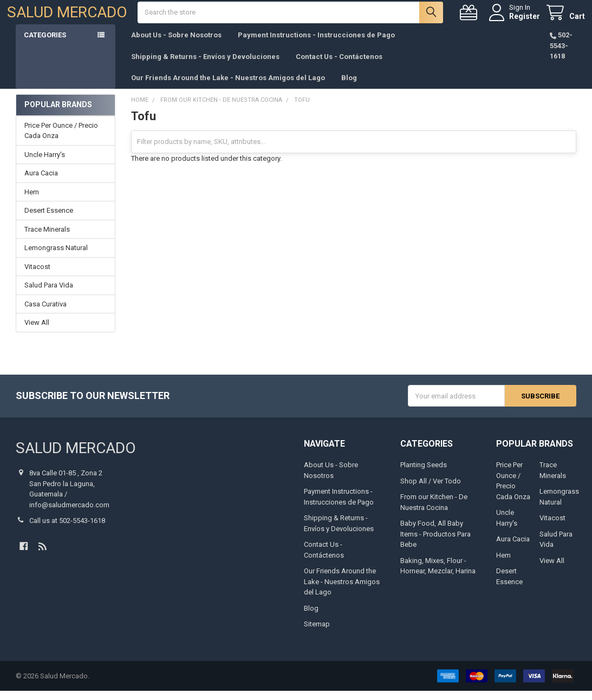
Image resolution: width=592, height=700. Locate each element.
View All (37, 332)
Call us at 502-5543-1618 (67, 530)
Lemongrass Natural (56, 257)
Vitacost (37, 276)
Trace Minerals (47, 238)
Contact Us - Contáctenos (339, 65)
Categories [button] (45, 44)
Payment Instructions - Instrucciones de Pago (316, 44)
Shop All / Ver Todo (431, 490)
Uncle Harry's (45, 164)
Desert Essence (49, 220)
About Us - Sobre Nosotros (176, 44)
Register (516, 21)
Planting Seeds (424, 474)
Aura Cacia (41, 182)
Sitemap (317, 633)
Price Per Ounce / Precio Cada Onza (61, 140)
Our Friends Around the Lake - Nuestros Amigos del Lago (228, 87)
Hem (32, 201)
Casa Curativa (45, 313)
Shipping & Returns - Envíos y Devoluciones (205, 65)
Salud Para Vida (49, 294)
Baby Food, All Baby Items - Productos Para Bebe (435, 543)
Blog (349, 87)
